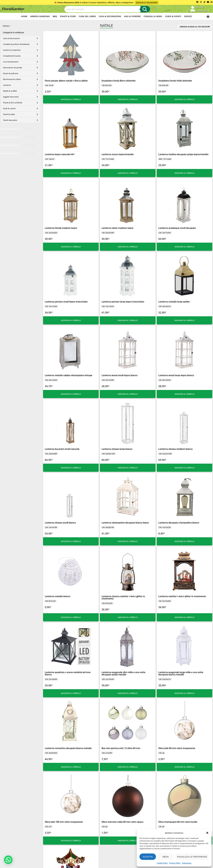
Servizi (188, 16)
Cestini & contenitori (12, 50)
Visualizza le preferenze (192, 857)
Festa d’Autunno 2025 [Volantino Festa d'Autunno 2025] (68, 2)
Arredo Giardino (40, 16)
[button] (207, 833)
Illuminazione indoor (12, 79)
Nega (166, 857)
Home (24, 16)
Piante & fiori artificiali (13, 103)
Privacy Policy (175, 863)
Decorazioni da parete (13, 68)
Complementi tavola (12, 56)
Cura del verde (87, 16)
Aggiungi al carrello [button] (71, 99)
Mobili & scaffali (10, 91)
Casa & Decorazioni (110, 16)
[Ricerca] (145, 9)
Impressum (187, 863)
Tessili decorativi (10, 120)
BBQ (55, 16)
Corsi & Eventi (173, 16)
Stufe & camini (9, 108)
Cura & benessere (11, 62)
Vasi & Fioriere (132, 16)
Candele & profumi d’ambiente (16, 44)
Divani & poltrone (11, 73)
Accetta (148, 857)
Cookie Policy (162, 863)
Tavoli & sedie (9, 114)
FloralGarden (13, 9)
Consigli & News (153, 16)
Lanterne (7, 85)
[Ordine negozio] (194, 27)
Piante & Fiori (68, 16)
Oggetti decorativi (11, 97)
